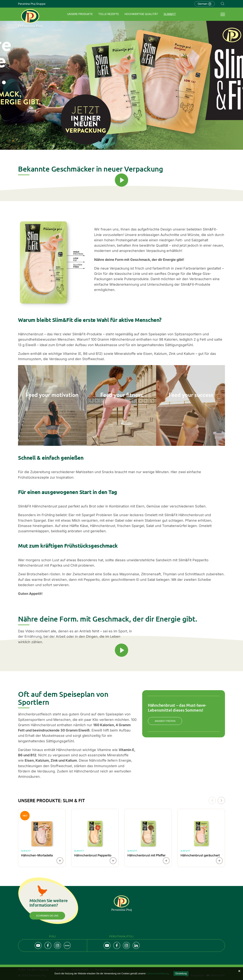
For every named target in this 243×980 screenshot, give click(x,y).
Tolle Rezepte (109, 14)
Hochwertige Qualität (141, 14)
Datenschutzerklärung (157, 974)
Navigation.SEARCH (223, 4)
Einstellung (181, 974)
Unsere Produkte (80, 14)
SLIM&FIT (170, 14)
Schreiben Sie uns (47, 916)
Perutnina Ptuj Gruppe (32, 4)
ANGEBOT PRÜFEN (165, 721)
